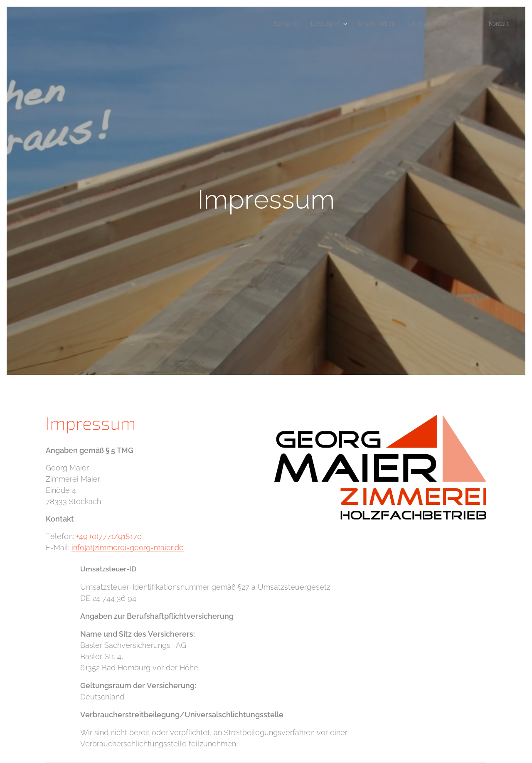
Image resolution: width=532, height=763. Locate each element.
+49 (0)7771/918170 (109, 536)
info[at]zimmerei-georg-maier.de (128, 548)
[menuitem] (262, 24)
